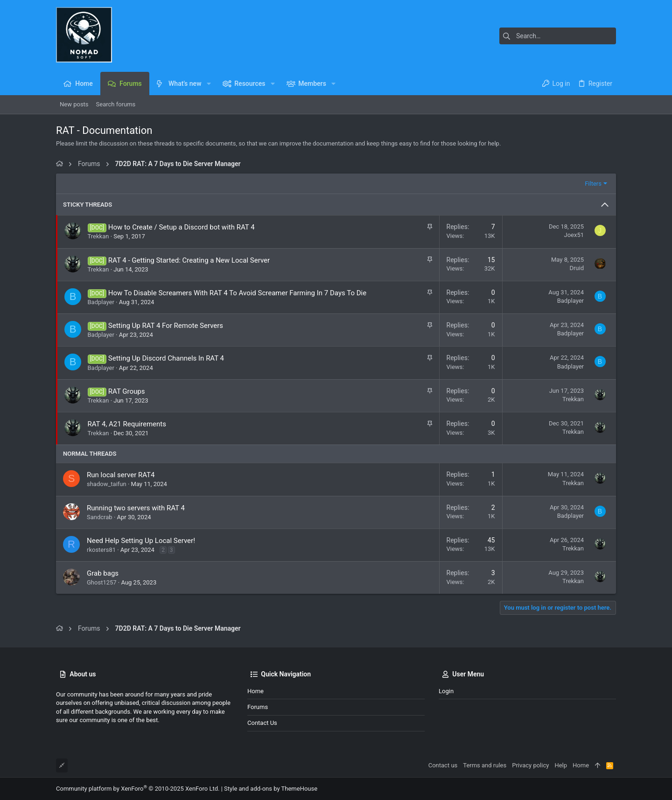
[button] (208, 83)
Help (561, 765)
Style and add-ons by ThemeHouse (271, 789)
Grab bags (103, 573)
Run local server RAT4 (121, 475)
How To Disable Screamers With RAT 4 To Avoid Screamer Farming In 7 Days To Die (237, 293)
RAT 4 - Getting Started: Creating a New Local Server (189, 260)
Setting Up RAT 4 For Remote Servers (166, 326)
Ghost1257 (102, 582)
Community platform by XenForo (138, 789)
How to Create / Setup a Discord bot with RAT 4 (182, 227)
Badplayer (101, 302)
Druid (577, 268)
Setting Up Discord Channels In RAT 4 (166, 358)
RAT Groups (127, 391)
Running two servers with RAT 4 (136, 508)
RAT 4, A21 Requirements (127, 424)
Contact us (262, 723)
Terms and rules (485, 765)
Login (446, 691)
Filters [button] (593, 184)
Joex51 (574, 235)
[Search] (558, 36)
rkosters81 (101, 550)
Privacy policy (530, 765)
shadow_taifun (107, 484)
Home (255, 691)
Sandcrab (100, 517)
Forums (258, 707)
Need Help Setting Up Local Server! (141, 541)
